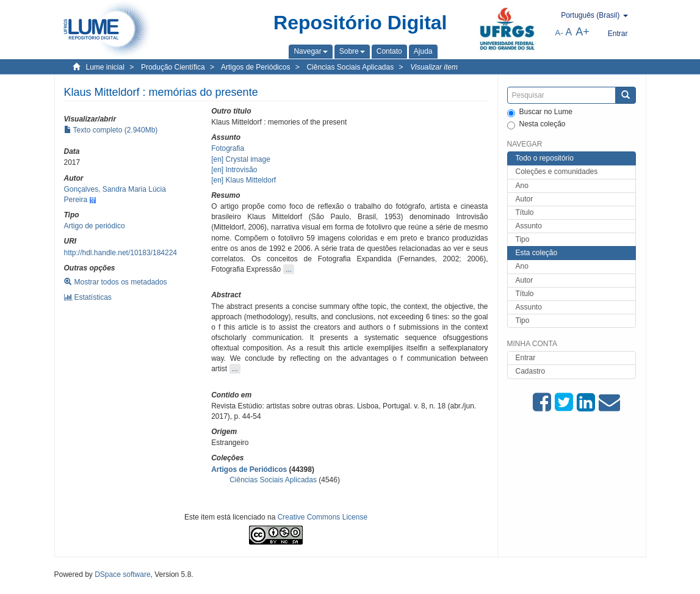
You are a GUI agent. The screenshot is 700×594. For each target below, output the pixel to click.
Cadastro (531, 371)
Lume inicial (105, 67)
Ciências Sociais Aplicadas (350, 67)
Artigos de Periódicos (255, 67)
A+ (583, 32)
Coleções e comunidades (557, 172)
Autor (525, 199)
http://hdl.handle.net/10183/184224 (121, 253)
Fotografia (228, 148)
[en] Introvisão (234, 170)
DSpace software (122, 574)
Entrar (526, 358)
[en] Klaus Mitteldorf (244, 180)
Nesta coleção (536, 125)
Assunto (529, 226)
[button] (310, 51)
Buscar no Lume (540, 112)
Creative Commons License (323, 517)
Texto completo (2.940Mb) (111, 130)
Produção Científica (173, 67)
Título (525, 212)
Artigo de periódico (95, 226)
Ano (522, 186)
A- (559, 33)
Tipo (523, 239)
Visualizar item (434, 67)
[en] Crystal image (241, 159)
